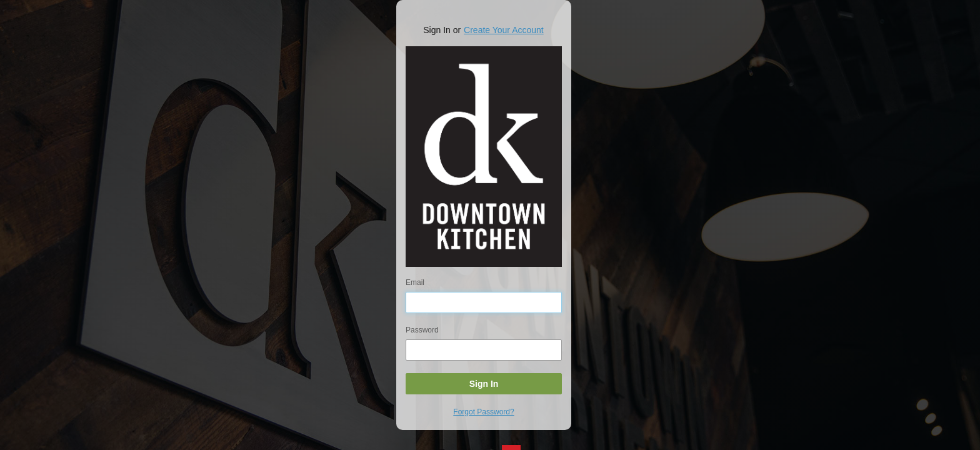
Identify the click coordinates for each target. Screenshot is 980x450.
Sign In (484, 384)
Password (422, 330)
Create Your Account (504, 30)
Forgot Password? (483, 412)
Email (415, 282)
